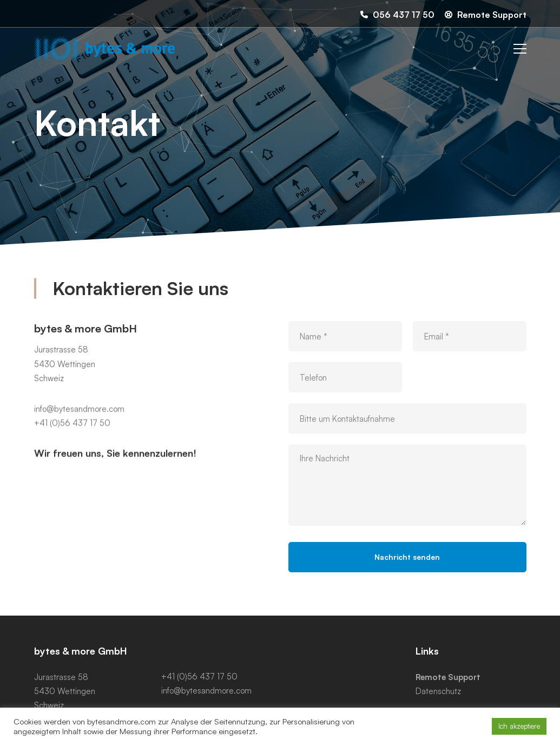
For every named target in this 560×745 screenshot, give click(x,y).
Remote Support (448, 677)
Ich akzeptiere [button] (519, 726)
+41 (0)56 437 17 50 (72, 432)
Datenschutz (438, 691)
